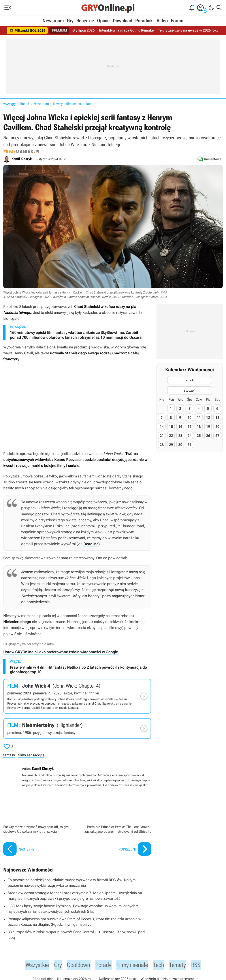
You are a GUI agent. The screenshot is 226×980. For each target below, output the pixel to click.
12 (208, 418)
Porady (103, 965)
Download (122, 21)
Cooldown (76, 965)
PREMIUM (60, 31)
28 (162, 445)
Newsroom (53, 21)
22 (171, 436)
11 (199, 418)
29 (171, 445)
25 (199, 436)
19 (208, 427)
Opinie (103, 21)
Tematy (182, 965)
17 (190, 427)
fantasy (9, 755)
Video (162, 21)
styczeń (190, 390)
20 (217, 427)
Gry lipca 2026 (84, 31)
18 (199, 427)
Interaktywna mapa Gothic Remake (126, 31)
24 (190, 436)
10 (190, 418)
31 (190, 445)
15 (171, 427)
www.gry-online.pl (16, 104)
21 (162, 436)
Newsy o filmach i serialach (73, 104)
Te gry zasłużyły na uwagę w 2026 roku (188, 31)
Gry (70, 21)
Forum (177, 21)
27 (217, 436)
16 (180, 427)
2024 (190, 380)
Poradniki (144, 21)
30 (180, 445)
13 (217, 418)
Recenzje (85, 21)
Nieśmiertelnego (17, 622)
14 (162, 427)
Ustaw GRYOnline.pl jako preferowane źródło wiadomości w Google (61, 652)
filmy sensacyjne (31, 755)
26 (208, 436)
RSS (201, 965)
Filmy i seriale (134, 965)
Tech (162, 965)
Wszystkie (33, 965)
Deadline (91, 544)
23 (180, 436)
